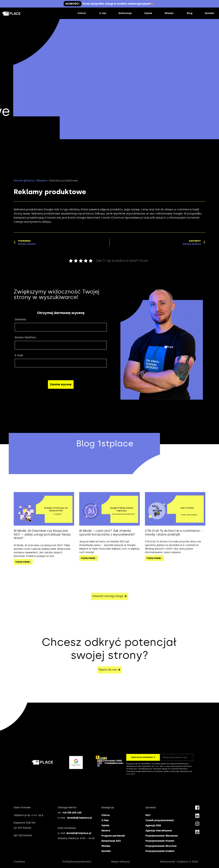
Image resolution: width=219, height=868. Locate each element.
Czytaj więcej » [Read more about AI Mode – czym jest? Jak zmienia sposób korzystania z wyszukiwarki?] (89, 558)
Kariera (106, 831)
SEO (148, 815)
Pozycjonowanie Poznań (160, 841)
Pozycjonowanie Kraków (160, 851)
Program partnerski (113, 836)
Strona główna (24, 181)
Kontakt (106, 851)
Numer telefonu (25, 337)
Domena (20, 319)
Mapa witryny (120, 862)
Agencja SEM (153, 825)
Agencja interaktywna (159, 831)
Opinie (105, 825)
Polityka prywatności (77, 862)
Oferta (106, 815)
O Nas (105, 820)
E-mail (19, 355)
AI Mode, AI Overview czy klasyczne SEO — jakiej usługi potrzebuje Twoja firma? (42, 534)
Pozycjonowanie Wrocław (161, 846)
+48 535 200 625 (72, 813)
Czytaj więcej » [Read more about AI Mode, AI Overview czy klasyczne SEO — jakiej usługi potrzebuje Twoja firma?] (23, 562)
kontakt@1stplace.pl (80, 818)
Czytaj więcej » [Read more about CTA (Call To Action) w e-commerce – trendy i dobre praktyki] (154, 558)
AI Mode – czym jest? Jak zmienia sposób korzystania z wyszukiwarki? (107, 533)
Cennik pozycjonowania (160, 820)
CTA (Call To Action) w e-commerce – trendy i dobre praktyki (174, 533)
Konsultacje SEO (111, 841)
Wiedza (42, 181)
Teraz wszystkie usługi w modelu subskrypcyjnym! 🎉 (109, 4)
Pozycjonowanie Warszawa (162, 836)
